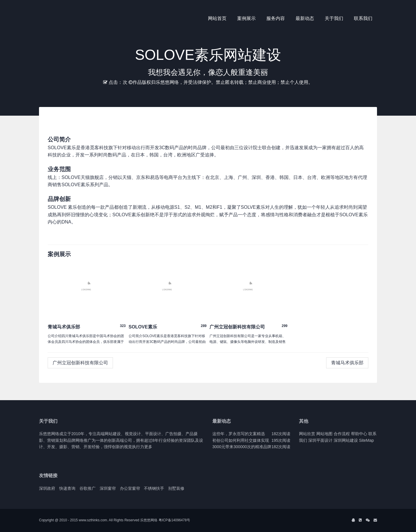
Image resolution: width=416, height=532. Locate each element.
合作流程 (342, 434)
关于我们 (334, 18)
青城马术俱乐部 (64, 327)
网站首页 (217, 18)
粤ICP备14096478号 (174, 520)
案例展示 (246, 18)
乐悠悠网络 (149, 520)
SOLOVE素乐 (143, 327)
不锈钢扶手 (154, 488)
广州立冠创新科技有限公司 (237, 327)
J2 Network (63, 19)
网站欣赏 (307, 434)
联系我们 (363, 18)
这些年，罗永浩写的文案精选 (239, 434)
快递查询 (67, 488)
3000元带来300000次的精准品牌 (242, 447)
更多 (148, 447)
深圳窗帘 (108, 488)
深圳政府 (47, 488)
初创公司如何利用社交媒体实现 (241, 440)
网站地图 (324, 434)
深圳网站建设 (346, 440)
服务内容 (276, 18)
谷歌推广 (88, 488)
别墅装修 (176, 488)
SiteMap (366, 440)
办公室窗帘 (130, 488)
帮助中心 (359, 434)
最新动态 (305, 18)
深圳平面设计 (320, 440)
